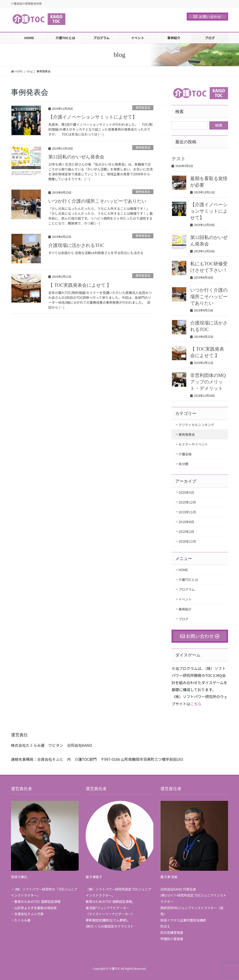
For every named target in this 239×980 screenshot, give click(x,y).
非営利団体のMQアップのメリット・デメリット (208, 382)
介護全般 (185, 454)
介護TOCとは (188, 580)
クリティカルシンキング (196, 425)
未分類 (183, 464)
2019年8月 (186, 522)
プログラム (187, 589)
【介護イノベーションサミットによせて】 (93, 117)
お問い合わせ (207, 17)
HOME (183, 570)
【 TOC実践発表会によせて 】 (80, 285)
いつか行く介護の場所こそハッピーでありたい (97, 201)
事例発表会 (143, 108)
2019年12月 (187, 502)
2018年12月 (187, 541)
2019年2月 (186, 532)
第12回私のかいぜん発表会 (76, 157)
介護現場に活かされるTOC (76, 245)
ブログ (183, 619)
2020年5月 (186, 492)
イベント (185, 599)
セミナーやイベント (193, 444)
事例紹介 (185, 609)
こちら (196, 704)
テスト (179, 159)
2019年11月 (187, 512)
